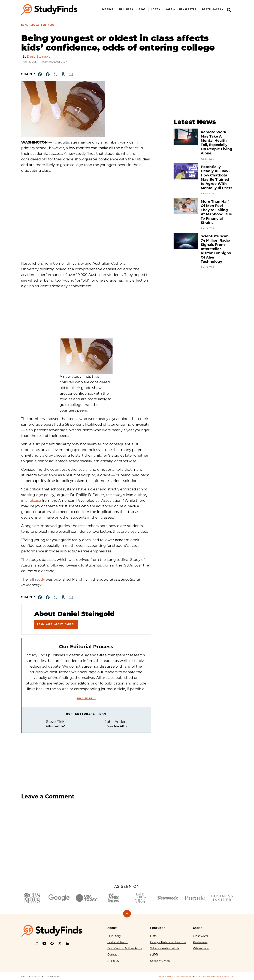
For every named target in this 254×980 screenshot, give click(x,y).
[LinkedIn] (68, 943)
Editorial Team (118, 942)
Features (158, 928)
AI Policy (113, 961)
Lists (156, 10)
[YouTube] (44, 943)
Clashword (200, 936)
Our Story (114, 936)
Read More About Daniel (56, 624)
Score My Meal (160, 961)
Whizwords (201, 948)
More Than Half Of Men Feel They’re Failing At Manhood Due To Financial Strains (216, 212)
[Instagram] (37, 943)
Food (142, 10)
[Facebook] (52, 943)
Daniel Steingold (39, 57)
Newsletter (188, 10)
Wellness (126, 10)
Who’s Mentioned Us (165, 948)
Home (25, 25)
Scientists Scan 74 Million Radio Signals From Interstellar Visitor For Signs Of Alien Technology (216, 249)
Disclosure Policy (184, 976)
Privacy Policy (166, 976)
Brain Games (212, 10)
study (40, 579)
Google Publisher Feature (168, 942)
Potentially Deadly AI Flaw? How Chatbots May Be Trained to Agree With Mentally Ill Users (216, 177)
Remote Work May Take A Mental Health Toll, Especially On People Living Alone (217, 143)
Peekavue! (200, 942)
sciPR (154, 955)
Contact (113, 955)
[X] (60, 943)
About (112, 928)
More (169, 10)
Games (198, 928)
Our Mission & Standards (125, 948)
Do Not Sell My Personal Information (214, 976)
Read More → (86, 699)
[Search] (229, 10)
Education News (43, 25)
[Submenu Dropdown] (174, 10)
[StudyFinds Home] (49, 10)
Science (108, 10)
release (35, 500)
